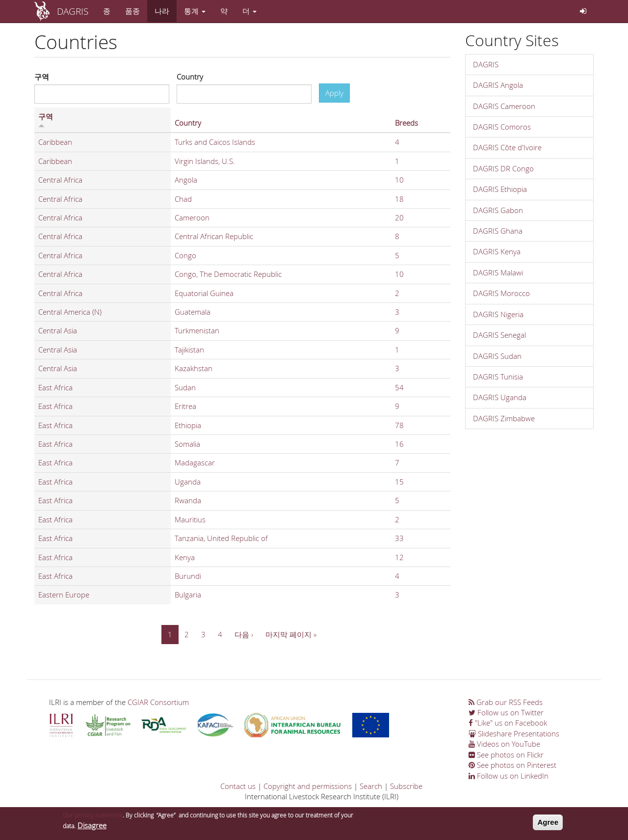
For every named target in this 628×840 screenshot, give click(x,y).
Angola (186, 180)
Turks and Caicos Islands (215, 142)
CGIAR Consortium (158, 702)
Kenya (185, 557)
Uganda (188, 482)
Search (371, 786)
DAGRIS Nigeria (498, 314)
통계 (195, 11)
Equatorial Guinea (204, 293)
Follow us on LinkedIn (509, 776)
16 (399, 444)
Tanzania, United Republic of (221, 538)
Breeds (406, 123)
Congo (185, 255)
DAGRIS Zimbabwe (504, 418)
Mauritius (190, 519)
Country (190, 77)
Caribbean (55, 142)
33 (399, 538)
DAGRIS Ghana (498, 231)
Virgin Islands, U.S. (205, 161)
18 (399, 199)
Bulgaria (188, 595)
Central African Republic (214, 236)
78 (399, 425)
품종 (132, 11)
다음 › (244, 634)
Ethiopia (188, 425)
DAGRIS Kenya (497, 251)
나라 (162, 11)
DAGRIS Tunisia (498, 377)
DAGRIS (73, 11)
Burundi (188, 576)
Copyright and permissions (308, 786)
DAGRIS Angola (498, 85)
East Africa (55, 387)
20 (399, 217)
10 (399, 180)
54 (399, 387)
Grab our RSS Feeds (506, 702)
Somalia (187, 444)
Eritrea (185, 406)
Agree (548, 824)
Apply (334, 93)
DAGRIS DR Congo (503, 168)
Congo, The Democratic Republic (228, 274)
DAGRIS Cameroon (504, 106)
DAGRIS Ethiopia (500, 189)
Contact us (238, 786)
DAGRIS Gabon (498, 210)
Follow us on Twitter (506, 712)
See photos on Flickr (506, 755)
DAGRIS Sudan (497, 356)
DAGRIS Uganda (500, 397)
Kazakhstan (194, 368)
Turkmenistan (197, 330)
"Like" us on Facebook (508, 723)
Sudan (185, 387)
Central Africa (60, 180)
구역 (42, 77)
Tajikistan (189, 350)
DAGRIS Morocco (501, 293)
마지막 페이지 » (291, 634)
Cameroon (192, 217)
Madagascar (195, 462)
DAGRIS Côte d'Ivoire (507, 147)
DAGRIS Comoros (502, 127)
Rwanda (188, 500)
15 (399, 482)
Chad (183, 199)
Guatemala (193, 312)
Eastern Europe (64, 595)
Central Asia (58, 330)
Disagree (92, 826)
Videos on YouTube (504, 744)
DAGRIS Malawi (498, 272)
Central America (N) (70, 312)
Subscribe (406, 786)
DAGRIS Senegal (499, 335)
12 (399, 557)
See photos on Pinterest (512, 765)
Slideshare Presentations (514, 733)
